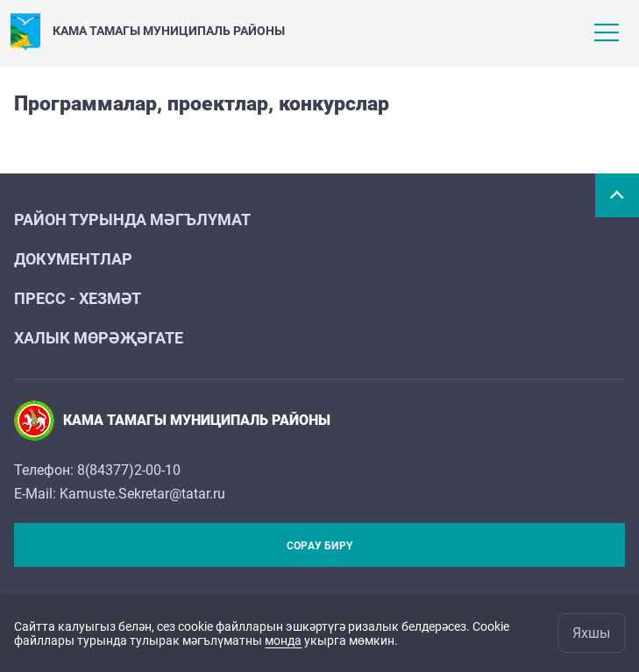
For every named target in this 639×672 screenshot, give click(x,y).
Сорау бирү (319, 546)
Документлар (73, 259)
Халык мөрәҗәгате (99, 338)
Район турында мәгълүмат (132, 219)
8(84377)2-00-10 (129, 470)
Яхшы (591, 633)
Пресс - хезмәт (78, 298)
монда (283, 640)
